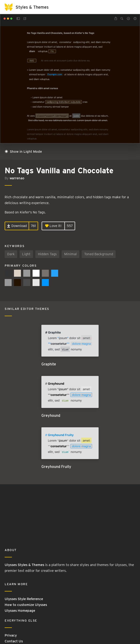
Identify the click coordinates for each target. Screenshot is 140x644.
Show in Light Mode (23, 152)
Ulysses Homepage (20, 611)
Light (26, 254)
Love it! (53, 226)
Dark (11, 254)
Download (17, 226)
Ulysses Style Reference (24, 599)
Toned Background (99, 254)
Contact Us (14, 641)
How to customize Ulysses (26, 605)
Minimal (70, 254)
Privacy (11, 635)
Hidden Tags (47, 254)
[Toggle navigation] (131, 7)
